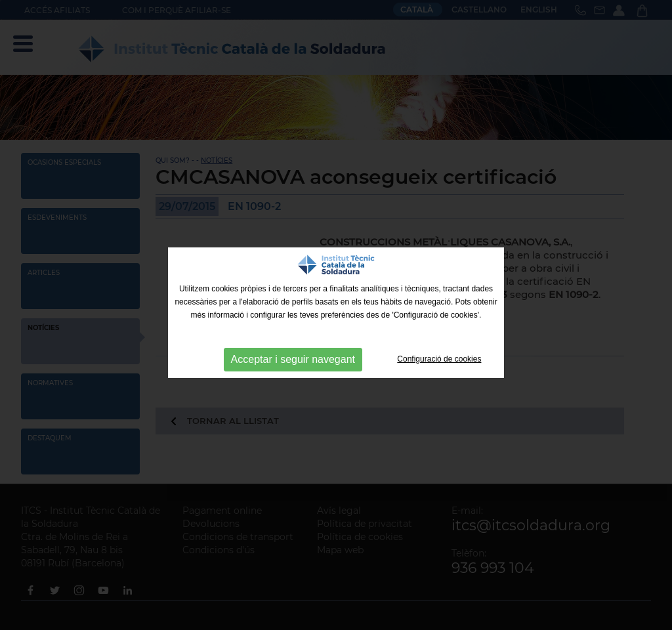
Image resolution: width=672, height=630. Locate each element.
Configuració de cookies (439, 359)
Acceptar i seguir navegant (293, 359)
